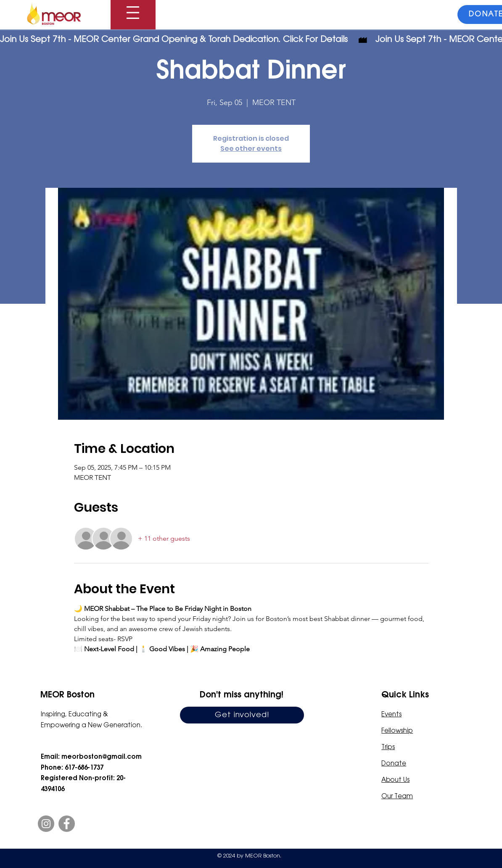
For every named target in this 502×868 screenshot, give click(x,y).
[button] (133, 13)
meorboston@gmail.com (102, 757)
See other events (251, 149)
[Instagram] (46, 824)
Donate (394, 764)
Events (391, 715)
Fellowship (397, 731)
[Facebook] (67, 824)
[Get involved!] (242, 715)
